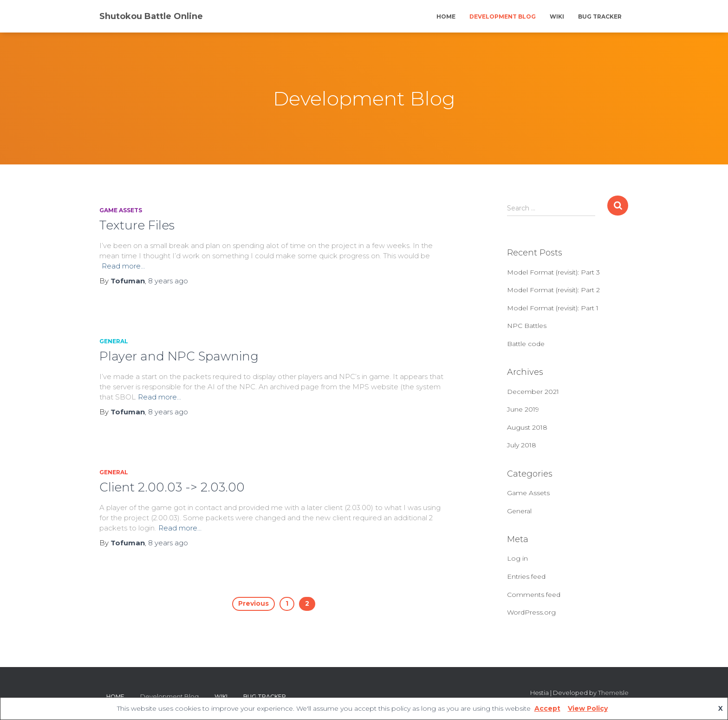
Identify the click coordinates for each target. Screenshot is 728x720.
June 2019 (523, 409)
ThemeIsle (613, 693)
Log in (517, 558)
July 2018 (522, 445)
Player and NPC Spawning (179, 356)
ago (168, 281)
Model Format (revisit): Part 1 (553, 308)
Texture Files (137, 225)
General (114, 341)
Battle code (526, 344)
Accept (547, 708)
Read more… (123, 266)
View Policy (588, 708)
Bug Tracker (600, 16)
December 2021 (533, 392)
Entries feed (526, 576)
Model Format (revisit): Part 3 (553, 272)
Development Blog (503, 16)
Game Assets (121, 210)
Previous (253, 603)
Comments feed (534, 595)
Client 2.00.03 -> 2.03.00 (172, 487)
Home (446, 16)
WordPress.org (531, 612)
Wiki (557, 16)
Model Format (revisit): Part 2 (553, 290)
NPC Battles (527, 326)
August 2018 (527, 427)
